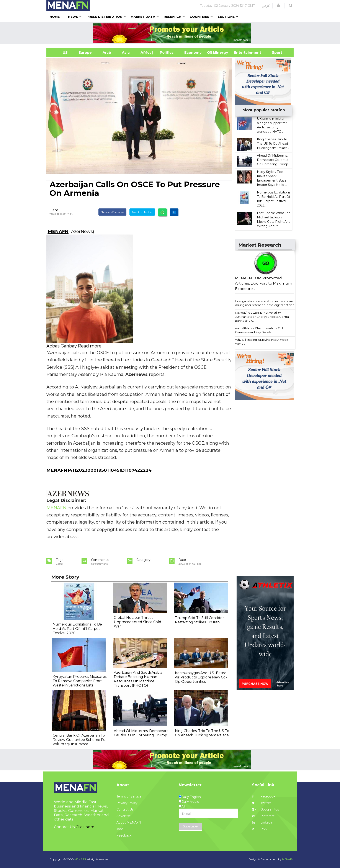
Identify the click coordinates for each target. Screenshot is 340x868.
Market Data (143, 17)
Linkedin (263, 822)
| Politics (166, 53)
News (73, 17)
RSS (259, 829)
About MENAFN (129, 822)
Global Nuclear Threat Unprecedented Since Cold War (138, 622)
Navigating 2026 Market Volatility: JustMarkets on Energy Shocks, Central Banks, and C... (262, 317)
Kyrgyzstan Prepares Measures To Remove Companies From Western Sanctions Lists (80, 681)
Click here (85, 827)
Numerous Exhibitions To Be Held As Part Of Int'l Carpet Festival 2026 (77, 629)
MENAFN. (80, 859)
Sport (274, 53)
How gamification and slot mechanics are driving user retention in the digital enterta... (266, 303)
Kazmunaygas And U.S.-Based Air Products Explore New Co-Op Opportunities (201, 677)
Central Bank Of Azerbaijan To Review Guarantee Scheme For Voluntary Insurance (80, 740)
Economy (193, 53)
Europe (85, 53)
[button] (278, 5)
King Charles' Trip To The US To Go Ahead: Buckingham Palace (202, 733)
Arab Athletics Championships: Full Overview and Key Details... (259, 330)
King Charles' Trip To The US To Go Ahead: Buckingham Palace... (273, 144)
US (60, 53)
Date (54, 210)
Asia (126, 53)
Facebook (264, 796)
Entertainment (241, 53)
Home (55, 17)
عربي (266, 5)
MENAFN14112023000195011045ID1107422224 (99, 470)
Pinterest (263, 816)
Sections (226, 17)
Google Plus (265, 809)
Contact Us (125, 809)
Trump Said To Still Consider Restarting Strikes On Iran (199, 620)
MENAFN (58, 231)
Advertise (124, 816)
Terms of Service (129, 796)
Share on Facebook (112, 212)
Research (172, 17)
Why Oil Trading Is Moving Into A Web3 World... (262, 342)
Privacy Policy (127, 803)
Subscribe (190, 826)
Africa (145, 53)
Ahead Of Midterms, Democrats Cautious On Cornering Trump (141, 733)
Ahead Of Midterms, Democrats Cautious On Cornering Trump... (274, 160)
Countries (199, 17)
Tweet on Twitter (142, 212)
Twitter (262, 803)
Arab (107, 53)
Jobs (120, 829)
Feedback (124, 835)
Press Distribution (104, 17)
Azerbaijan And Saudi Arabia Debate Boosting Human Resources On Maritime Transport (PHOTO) (138, 679)
